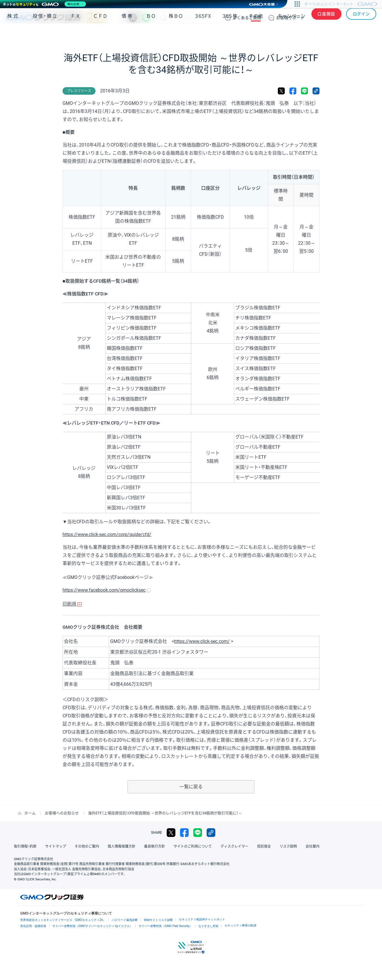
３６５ (230, 34)
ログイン (361, 18)
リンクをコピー (316, 91)
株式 (13, 34)
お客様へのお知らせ (62, 813)
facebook (293, 91)
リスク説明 (288, 846)
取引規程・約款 (25, 846)
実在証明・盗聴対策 (33, 926)
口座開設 (326, 18)
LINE (146, 18)
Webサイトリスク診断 (158, 920)
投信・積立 (45, 34)
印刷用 (69, 604)
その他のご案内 (87, 846)
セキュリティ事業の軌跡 (240, 925)
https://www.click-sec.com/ (202, 641)
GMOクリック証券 (56, 18)
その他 (256, 34)
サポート (290, 18)
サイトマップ (56, 846)
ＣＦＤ (100, 34)
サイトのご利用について (193, 846)
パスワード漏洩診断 (125, 920)
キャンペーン (291, 34)
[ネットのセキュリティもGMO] (44, 4)
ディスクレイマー (234, 846)
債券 (128, 34)
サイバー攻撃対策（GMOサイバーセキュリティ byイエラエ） (92, 926)
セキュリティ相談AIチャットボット (202, 919)
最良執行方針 (155, 846)
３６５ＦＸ (203, 34)
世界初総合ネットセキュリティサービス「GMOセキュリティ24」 (63, 920)
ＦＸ (76, 34)
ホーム (30, 813)
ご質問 (247, 18)
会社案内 (313, 846)
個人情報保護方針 (122, 846)
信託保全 (264, 846)
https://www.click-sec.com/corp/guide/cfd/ (107, 534)
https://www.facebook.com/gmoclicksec (104, 590)
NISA (369, 34)
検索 (163, 18)
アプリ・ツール (333, 34)
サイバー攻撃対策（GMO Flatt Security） (165, 926)
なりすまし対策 (208, 926)
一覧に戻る (191, 787)
